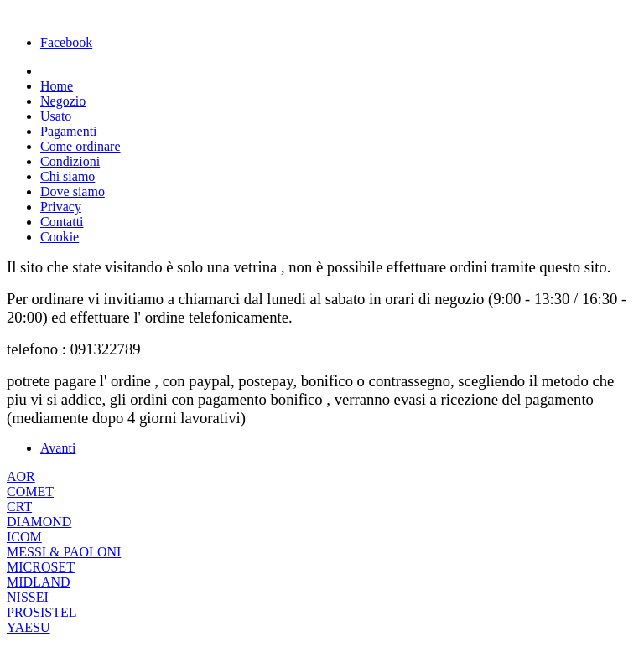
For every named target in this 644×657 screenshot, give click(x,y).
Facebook (66, 42)
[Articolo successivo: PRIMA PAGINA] (58, 448)
